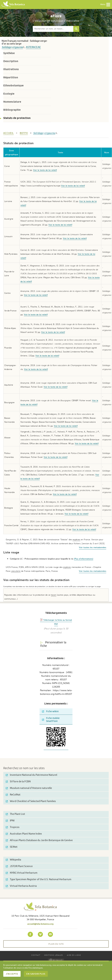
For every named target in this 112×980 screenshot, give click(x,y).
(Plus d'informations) (84, 559)
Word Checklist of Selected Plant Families (31, 801)
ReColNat (13, 795)
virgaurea (17, 47)
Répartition (11, 77)
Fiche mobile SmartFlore (51, 720)
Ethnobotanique (13, 85)
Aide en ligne (74, 955)
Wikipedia (13, 860)
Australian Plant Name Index (24, 834)
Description (11, 61)
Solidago (7, 47)
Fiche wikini (50, 711)
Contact (36, 955)
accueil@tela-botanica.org (40, 924)
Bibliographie (12, 110)
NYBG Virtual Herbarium (22, 873)
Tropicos (13, 827)
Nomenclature (12, 102)
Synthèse (9, 53)
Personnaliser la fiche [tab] (53, 644)
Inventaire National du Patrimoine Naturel (31, 775)
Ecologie (9, 94)
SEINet (12, 847)
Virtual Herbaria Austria (21, 886)
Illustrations (11, 69)
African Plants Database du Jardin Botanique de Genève (39, 840)
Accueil (8, 133)
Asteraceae (33, 47)
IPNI (10, 821)
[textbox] (53, 29)
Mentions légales (54, 955)
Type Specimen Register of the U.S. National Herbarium (39, 879)
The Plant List (15, 814)
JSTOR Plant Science (19, 866)
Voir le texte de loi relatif (45, 170)
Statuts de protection (17, 118)
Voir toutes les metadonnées (93, 547)
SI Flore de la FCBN (18, 782)
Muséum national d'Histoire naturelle (29, 788)
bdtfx (24, 133)
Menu (105, 5)
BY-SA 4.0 (56, 960)
